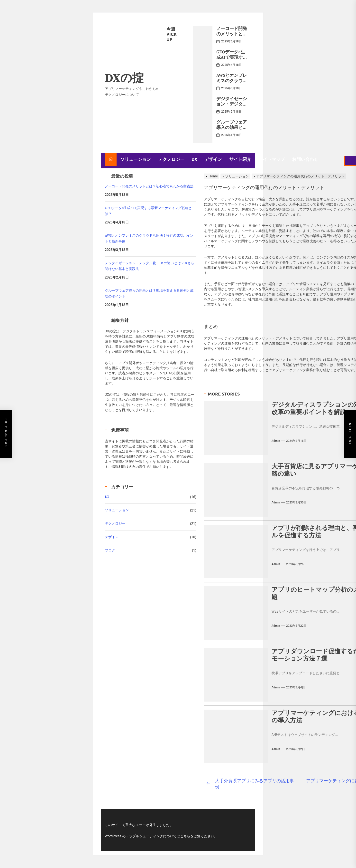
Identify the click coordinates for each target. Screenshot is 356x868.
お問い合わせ (305, 159)
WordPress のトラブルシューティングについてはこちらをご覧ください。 (161, 836)
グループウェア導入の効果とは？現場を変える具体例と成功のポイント (149, 294)
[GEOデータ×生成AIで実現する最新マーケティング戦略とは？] (203, 61)
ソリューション (136, 159)
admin (276, 441)
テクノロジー (171, 159)
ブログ (110, 550)
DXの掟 (124, 79)
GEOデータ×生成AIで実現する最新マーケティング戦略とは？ (232, 60)
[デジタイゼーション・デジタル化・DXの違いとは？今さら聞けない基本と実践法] (203, 108)
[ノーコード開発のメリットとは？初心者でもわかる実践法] (203, 38)
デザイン (213, 159)
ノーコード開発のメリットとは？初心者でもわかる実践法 (232, 37)
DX (195, 159)
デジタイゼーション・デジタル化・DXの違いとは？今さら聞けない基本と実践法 (150, 266)
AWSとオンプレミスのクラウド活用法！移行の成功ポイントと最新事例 (149, 239)
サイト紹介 (240, 159)
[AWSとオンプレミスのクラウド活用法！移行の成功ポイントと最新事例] (203, 85)
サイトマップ (272, 159)
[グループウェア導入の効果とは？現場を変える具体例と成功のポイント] (203, 131)
